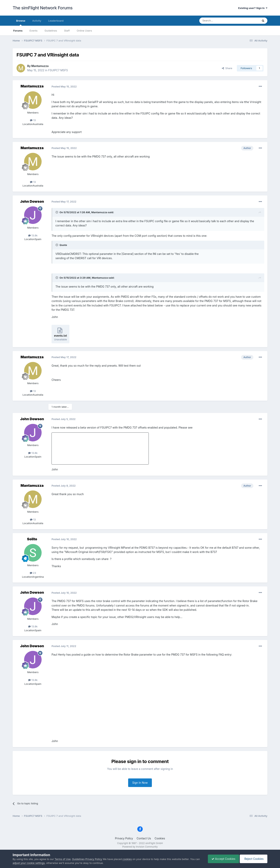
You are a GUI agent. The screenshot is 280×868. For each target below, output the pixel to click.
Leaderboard (56, 21)
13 (33, 120)
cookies (127, 859)
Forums (18, 31)
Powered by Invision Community (140, 847)
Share (227, 68)
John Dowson (32, 201)
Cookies (160, 838)
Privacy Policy (124, 838)
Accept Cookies (223, 859)
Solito (32, 539)
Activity (37, 21)
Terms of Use (63, 859)
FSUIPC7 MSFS (58, 70)
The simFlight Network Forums (43, 8)
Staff (67, 31)
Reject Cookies (253, 859)
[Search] (220, 21)
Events (34, 31)
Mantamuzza (40, 66)
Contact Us (144, 838)
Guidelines (51, 31)
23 (33, 573)
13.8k (33, 235)
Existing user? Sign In (253, 8)
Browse (21, 22)
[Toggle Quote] (57, 212)
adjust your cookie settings (29, 863)
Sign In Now (140, 783)
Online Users (84, 31)
